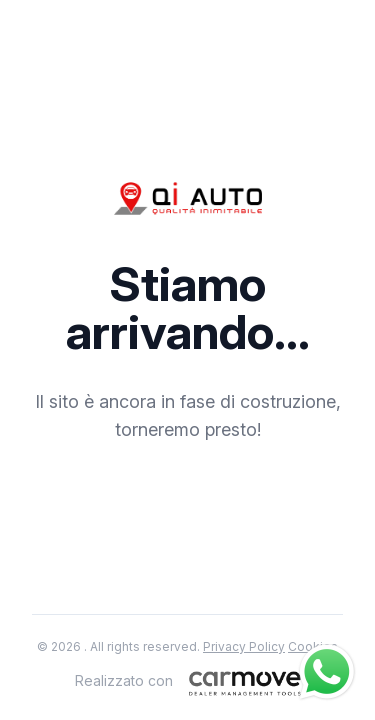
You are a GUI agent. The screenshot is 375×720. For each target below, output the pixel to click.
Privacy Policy (244, 646)
